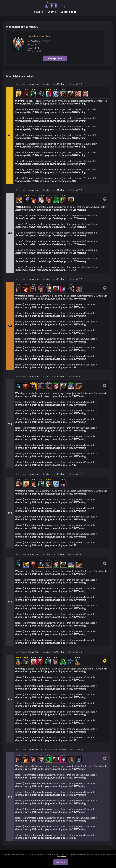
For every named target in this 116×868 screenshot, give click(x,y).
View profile (55, 58)
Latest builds (68, 12)
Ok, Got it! (61, 862)
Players (38, 12)
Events (52, 12)
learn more (61, 857)
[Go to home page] (55, 5)
